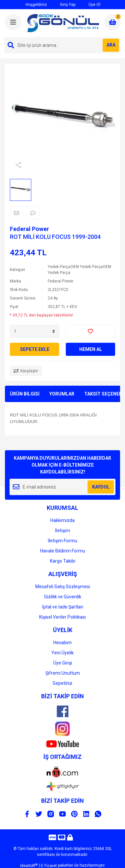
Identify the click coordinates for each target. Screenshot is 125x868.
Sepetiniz (63, 683)
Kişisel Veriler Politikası (63, 617)
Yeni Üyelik (63, 653)
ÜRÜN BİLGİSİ (25, 394)
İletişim (63, 530)
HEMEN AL (91, 349)
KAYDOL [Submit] (101, 487)
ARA (111, 45)
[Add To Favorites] (90, 331)
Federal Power (29, 229)
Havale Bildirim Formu (63, 551)
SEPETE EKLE (35, 349)
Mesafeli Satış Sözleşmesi (63, 587)
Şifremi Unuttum (63, 673)
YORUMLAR (62, 394)
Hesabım (63, 643)
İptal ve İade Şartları (63, 607)
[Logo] (63, 23)
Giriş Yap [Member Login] (64, 4)
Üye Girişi (63, 663)
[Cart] (113, 22)
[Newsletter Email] (63, 487)
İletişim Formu (63, 541)
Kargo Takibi (63, 561)
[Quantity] (35, 331)
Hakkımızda (63, 520)
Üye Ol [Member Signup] (90, 4)
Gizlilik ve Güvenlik (63, 597)
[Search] (63, 45)
